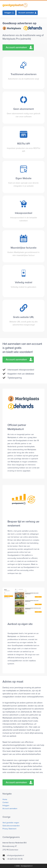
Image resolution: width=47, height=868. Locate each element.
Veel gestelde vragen (11, 823)
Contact (5, 802)
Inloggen (8, 13)
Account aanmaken (26, 13)
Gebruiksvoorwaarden (11, 826)
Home (5, 799)
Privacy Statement (9, 829)
